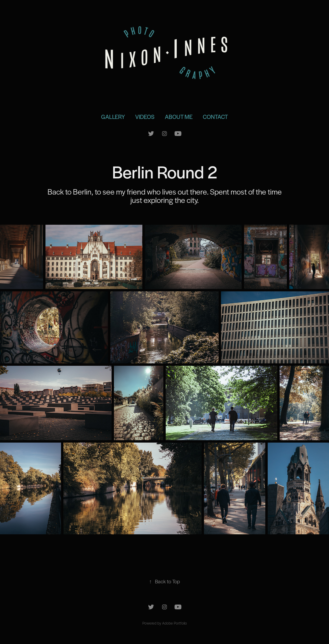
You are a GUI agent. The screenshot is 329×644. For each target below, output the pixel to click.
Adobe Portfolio (175, 623)
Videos (145, 117)
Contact (215, 117)
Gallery (113, 117)
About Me (179, 117)
